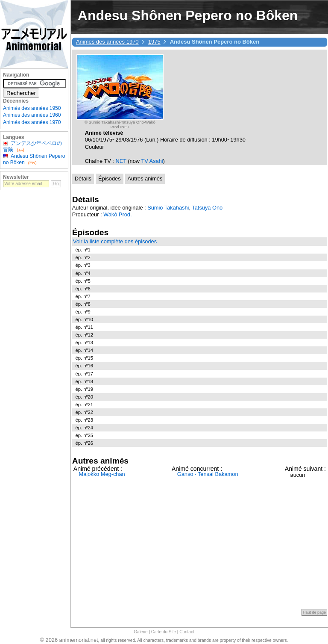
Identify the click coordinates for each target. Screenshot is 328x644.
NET (122, 161)
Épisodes (110, 179)
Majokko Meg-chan (102, 474)
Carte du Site (164, 632)
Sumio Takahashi (168, 208)
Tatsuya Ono (207, 208)
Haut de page (314, 612)
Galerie (141, 632)
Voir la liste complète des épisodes (115, 241)
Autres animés (145, 179)
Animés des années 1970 (107, 42)
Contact (187, 632)
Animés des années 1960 (32, 115)
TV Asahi (152, 161)
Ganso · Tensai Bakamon (208, 474)
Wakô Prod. (117, 214)
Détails (83, 179)
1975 (154, 42)
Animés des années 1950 (32, 108)
